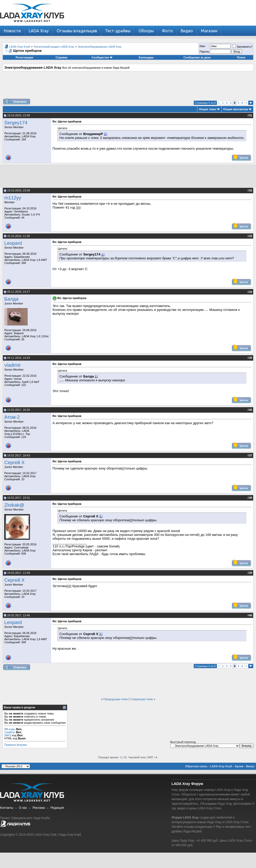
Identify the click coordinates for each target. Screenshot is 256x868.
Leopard (13, 243)
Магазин (209, 31)
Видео (187, 31)
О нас (23, 808)
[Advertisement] (128, 87)
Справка (61, 57)
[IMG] (8, 735)
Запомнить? (242, 47)
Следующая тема (141, 699)
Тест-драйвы (118, 31)
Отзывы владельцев (77, 31)
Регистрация (24, 57)
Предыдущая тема (115, 699)
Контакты (7, 808)
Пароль (204, 52)
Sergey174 (16, 123)
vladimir (13, 365)
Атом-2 (12, 417)
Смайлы (10, 732)
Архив (239, 766)
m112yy (13, 198)
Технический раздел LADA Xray (54, 47)
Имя (202, 46)
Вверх (250, 766)
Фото (167, 31)
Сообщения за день (197, 57)
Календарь (146, 57)
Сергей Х (14, 462)
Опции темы (207, 109)
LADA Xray (39, 31)
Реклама (39, 808)
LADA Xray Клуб (20, 47)
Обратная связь (196, 766)
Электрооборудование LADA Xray (100, 47)
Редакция (57, 808)
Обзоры (146, 31)
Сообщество (102, 57)
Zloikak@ (14, 505)
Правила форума (16, 745)
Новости (12, 31)
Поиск (241, 57)
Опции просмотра (236, 109)
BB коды (10, 729)
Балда (11, 299)
